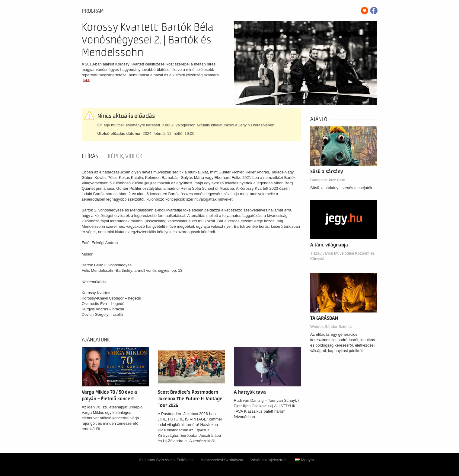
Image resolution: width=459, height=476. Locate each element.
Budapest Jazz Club (328, 180)
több (86, 80)
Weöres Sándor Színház (331, 327)
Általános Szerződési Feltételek (166, 460)
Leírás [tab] (90, 156)
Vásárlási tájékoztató (269, 460)
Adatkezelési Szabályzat (222, 460)
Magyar (304, 460)
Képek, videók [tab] (125, 156)
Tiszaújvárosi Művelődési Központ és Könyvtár (342, 256)
